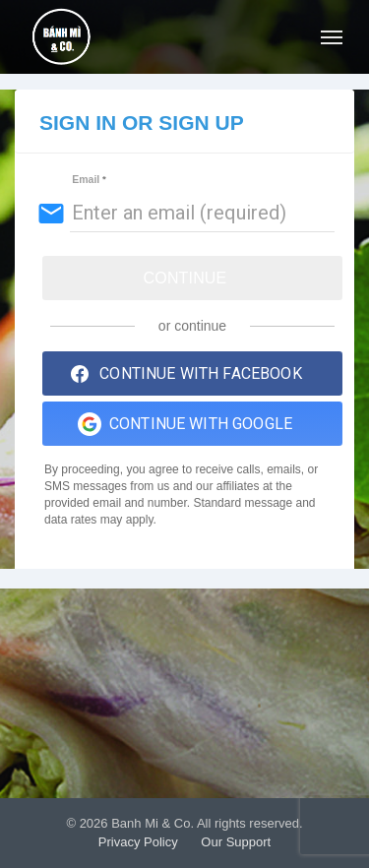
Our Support (236, 842)
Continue (185, 278)
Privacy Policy (138, 842)
